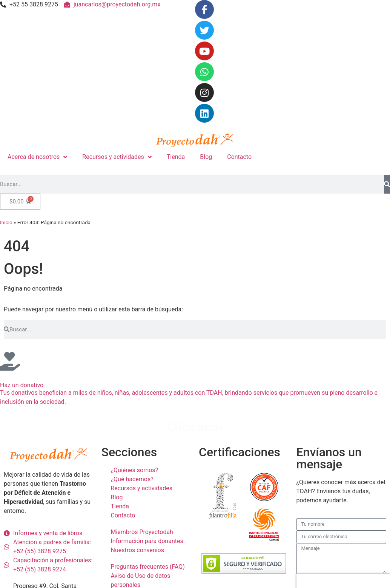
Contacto (239, 157)
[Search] (387, 184)
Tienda (176, 157)
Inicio (6, 222)
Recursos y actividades (117, 157)
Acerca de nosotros (37, 157)
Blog (206, 157)
